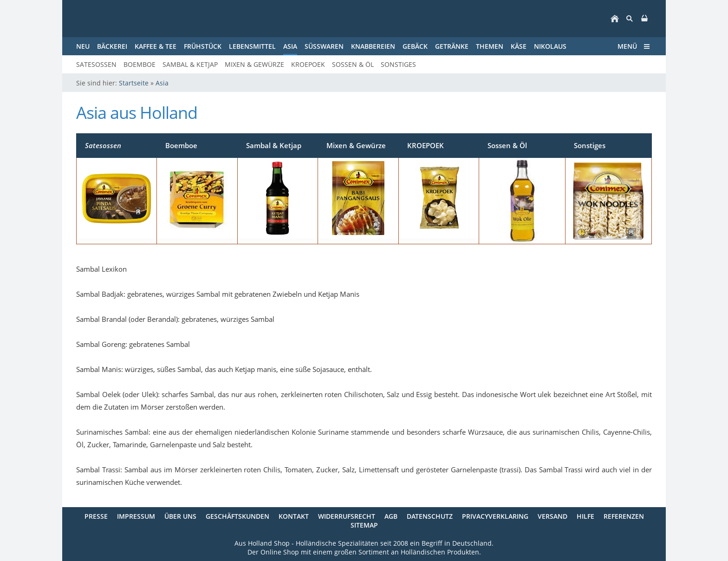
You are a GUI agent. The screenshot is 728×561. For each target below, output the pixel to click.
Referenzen (624, 516)
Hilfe (585, 516)
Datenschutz (430, 516)
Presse (96, 516)
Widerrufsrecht (347, 516)
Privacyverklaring (495, 516)
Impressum (136, 516)
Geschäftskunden (237, 516)
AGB (391, 516)
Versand (552, 516)
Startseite (134, 83)
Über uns (180, 516)
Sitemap (364, 525)
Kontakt (294, 516)
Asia (162, 83)
